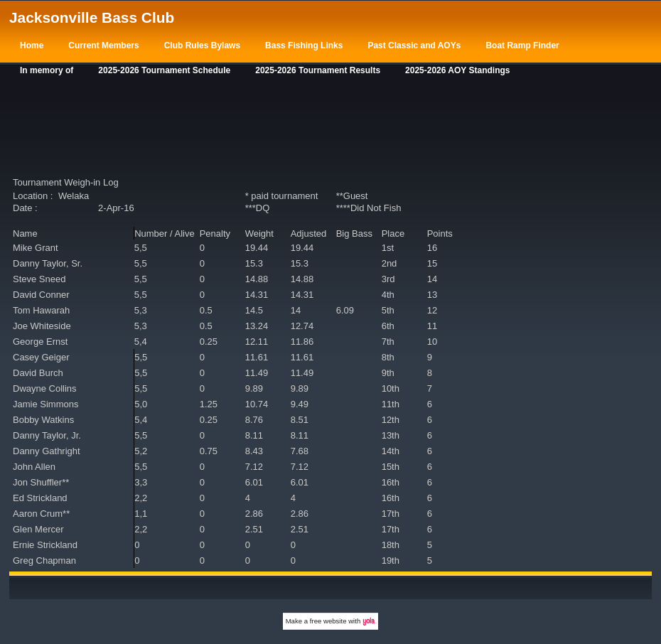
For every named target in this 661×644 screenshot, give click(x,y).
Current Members (103, 45)
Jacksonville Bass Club (92, 17)
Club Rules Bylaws (202, 45)
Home (32, 45)
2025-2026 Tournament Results (318, 70)
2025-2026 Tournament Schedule (164, 70)
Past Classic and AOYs (414, 45)
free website (328, 621)
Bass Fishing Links (304, 45)
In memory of (47, 70)
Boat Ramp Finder (522, 45)
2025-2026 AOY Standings (457, 70)
